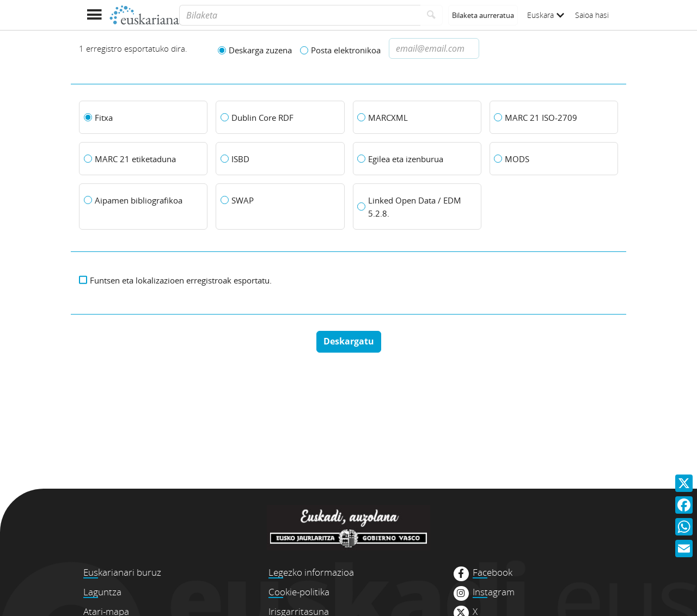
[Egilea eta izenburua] (417, 159)
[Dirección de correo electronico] (434, 48)
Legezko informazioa (311, 572)
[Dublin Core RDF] (280, 118)
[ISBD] (280, 159)
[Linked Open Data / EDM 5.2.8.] (417, 207)
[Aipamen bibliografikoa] (143, 200)
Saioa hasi (592, 15)
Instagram (494, 592)
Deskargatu (349, 341)
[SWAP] (280, 200)
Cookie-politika (299, 592)
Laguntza (102, 592)
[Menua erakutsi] (94, 15)
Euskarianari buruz (122, 572)
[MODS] (554, 159)
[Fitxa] (143, 118)
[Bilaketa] (300, 15)
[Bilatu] (432, 15)
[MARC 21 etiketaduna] (143, 159)
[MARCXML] (417, 118)
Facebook (493, 572)
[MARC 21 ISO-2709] (554, 118)
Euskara (546, 15)
